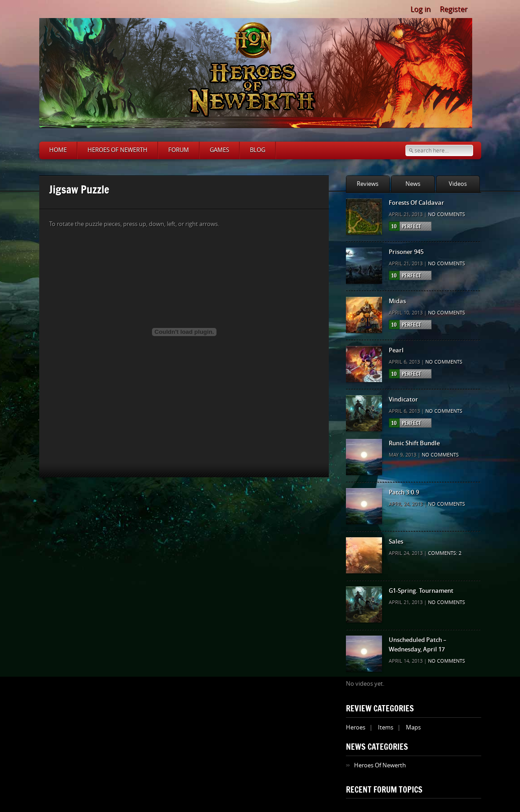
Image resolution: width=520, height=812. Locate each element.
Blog (258, 150)
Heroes (356, 727)
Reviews (368, 184)
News (413, 184)
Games (219, 150)
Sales (396, 542)
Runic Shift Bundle (414, 443)
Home (58, 150)
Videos (458, 184)
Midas (397, 301)
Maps (413, 727)
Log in (421, 9)
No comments (446, 215)
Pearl (396, 350)
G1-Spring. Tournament (421, 591)
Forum (179, 150)
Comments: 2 (445, 553)
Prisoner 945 (406, 252)
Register (454, 9)
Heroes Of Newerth (380, 765)
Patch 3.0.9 (404, 492)
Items (386, 727)
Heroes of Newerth (117, 150)
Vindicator (403, 399)
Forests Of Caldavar (416, 203)
